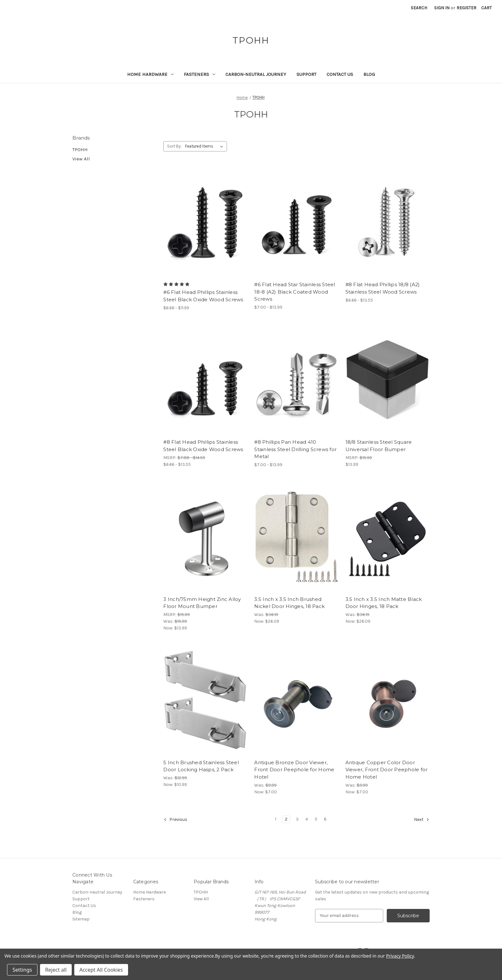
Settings (22, 970)
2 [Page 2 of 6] (286, 819)
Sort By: (174, 146)
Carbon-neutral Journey (256, 74)
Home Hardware (150, 74)
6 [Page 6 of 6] (325, 819)
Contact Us (340, 74)
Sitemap (81, 919)
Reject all (56, 970)
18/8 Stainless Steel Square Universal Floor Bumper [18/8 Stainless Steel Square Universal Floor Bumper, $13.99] (379, 446)
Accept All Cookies (101, 970)
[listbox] (205, 146)
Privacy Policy (400, 956)
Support (306, 74)
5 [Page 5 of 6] (316, 819)
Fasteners (199, 74)
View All (81, 159)
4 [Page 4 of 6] (307, 819)
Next (422, 820)
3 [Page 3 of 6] (297, 819)
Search (419, 8)
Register (466, 8)
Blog (369, 74)
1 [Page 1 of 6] (276, 819)
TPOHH (80, 150)
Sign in (442, 8)
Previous (175, 820)
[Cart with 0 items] (486, 8)
